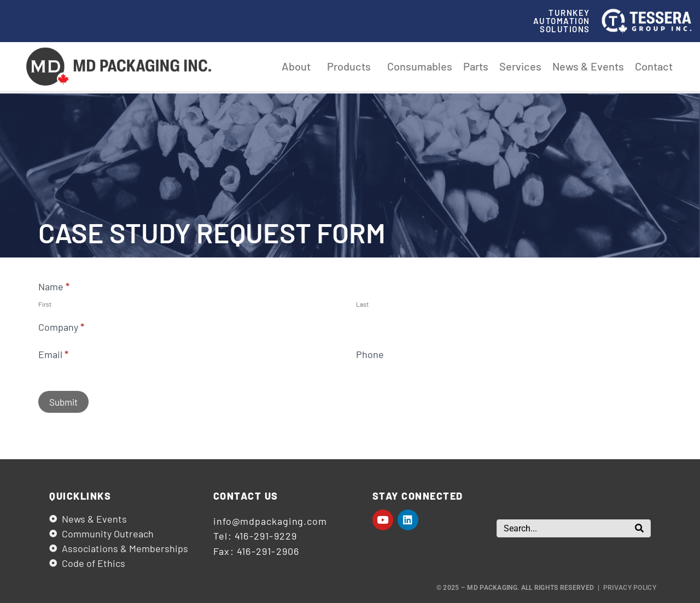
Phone (370, 354)
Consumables (420, 66)
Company (61, 327)
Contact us (246, 496)
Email (53, 354)
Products (352, 66)
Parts (476, 66)
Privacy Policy (630, 588)
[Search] (639, 528)
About (299, 66)
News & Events (588, 66)
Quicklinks (80, 496)
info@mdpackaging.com (270, 521)
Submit (63, 402)
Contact (654, 66)
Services (520, 66)
